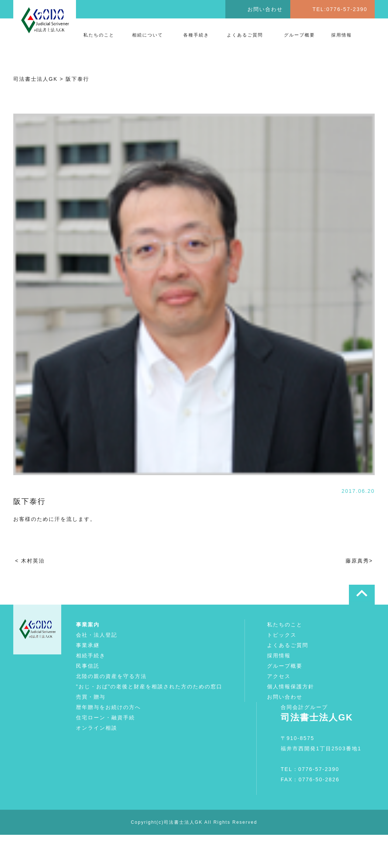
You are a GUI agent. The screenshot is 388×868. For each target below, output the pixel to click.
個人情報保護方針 (291, 687)
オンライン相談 (97, 728)
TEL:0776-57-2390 (340, 9)
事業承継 (88, 645)
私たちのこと (99, 35)
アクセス (279, 676)
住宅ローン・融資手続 (105, 717)
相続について (148, 35)
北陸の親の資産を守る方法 (111, 676)
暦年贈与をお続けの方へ (108, 707)
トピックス (282, 635)
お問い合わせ (265, 9)
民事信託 (88, 666)
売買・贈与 (91, 697)
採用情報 (342, 35)
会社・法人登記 (97, 635)
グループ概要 (299, 35)
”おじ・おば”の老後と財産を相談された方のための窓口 (149, 687)
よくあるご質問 (245, 35)
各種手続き (196, 35)
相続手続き (91, 656)
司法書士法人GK (183, 822)
